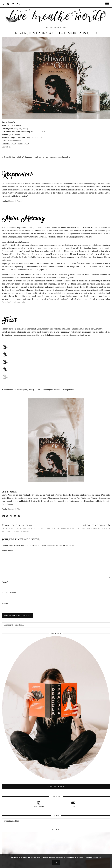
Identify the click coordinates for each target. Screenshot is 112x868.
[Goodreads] (8, 4)
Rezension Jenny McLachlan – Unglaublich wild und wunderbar (29, 528)
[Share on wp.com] (19, 516)
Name (5, 582)
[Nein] (108, 861)
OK (56, 862)
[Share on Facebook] (7, 516)
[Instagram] (4, 4)
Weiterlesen (56, 787)
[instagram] (39, 804)
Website (5, 604)
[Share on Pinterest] (15, 516)
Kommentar (7, 551)
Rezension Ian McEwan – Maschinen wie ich (83, 527)
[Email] (13, 4)
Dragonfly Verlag (21, 128)
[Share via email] (4, 516)
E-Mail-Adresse (9, 593)
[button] (108, 4)
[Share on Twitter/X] (11, 516)
